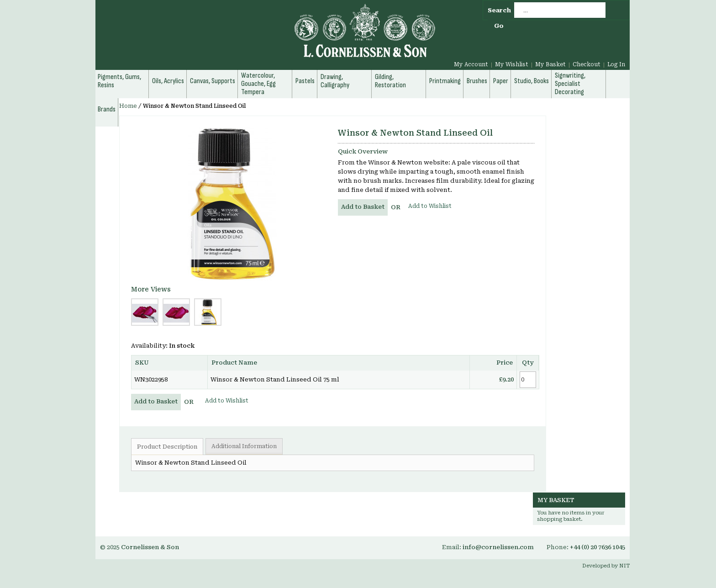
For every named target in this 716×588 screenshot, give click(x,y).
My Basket (550, 64)
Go (499, 26)
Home (128, 106)
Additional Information (244, 446)
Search (499, 10)
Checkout (587, 64)
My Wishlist (512, 64)
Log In (616, 64)
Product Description (167, 447)
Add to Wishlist (430, 206)
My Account (471, 64)
